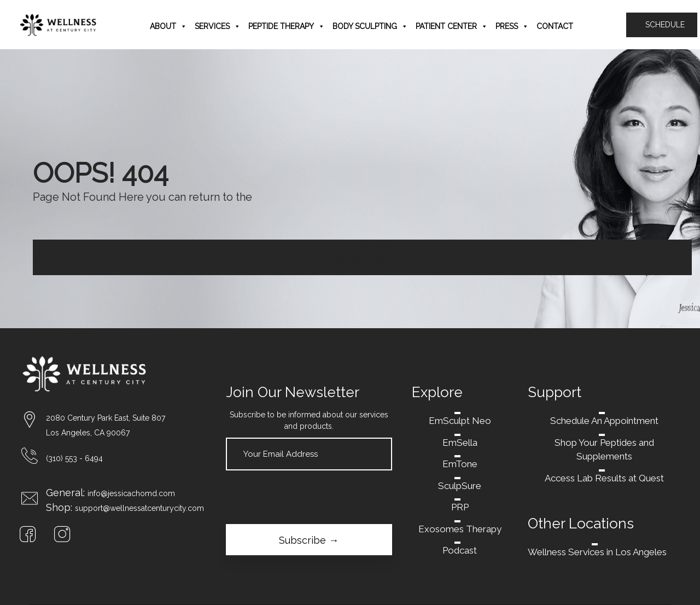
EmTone (460, 464)
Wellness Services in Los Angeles (597, 552)
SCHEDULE (662, 25)
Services (218, 26)
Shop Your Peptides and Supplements (604, 450)
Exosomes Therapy (460, 529)
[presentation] (309, 497)
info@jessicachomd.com (131, 493)
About (168, 26)
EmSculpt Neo (460, 421)
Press (512, 26)
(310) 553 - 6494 (74, 458)
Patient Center (452, 26)
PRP (460, 507)
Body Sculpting (370, 26)
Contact (555, 26)
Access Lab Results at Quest (604, 478)
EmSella (460, 443)
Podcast (460, 550)
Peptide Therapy (287, 26)
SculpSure (460, 486)
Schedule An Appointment (604, 421)
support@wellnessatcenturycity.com (139, 508)
